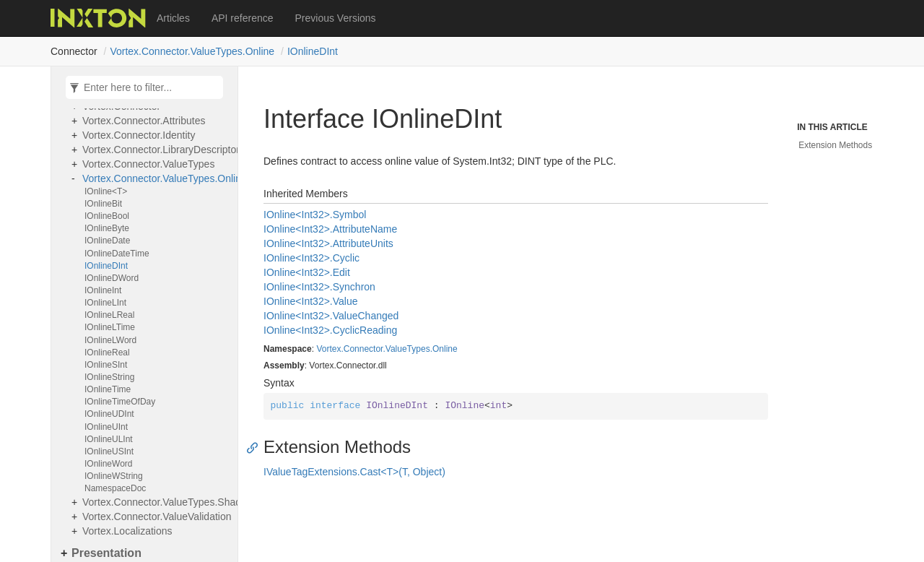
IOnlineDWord (112, 278)
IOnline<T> (106, 191)
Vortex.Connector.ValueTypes (148, 164)
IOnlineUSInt (109, 451)
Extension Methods (835, 145)
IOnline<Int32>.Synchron (319, 287)
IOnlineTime (108, 389)
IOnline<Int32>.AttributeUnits (328, 243)
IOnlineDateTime (117, 254)
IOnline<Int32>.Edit (307, 272)
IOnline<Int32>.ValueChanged (331, 316)
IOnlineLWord (110, 340)
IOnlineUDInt (109, 414)
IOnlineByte (107, 228)
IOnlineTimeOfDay (120, 402)
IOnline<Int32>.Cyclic (311, 258)
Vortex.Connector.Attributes (144, 121)
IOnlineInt (103, 290)
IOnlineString (109, 377)
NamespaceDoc (115, 488)
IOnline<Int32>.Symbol (315, 215)
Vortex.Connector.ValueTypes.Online (192, 51)
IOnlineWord (108, 464)
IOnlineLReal (109, 315)
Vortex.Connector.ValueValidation (156, 516)
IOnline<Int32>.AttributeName (330, 229)
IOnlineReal (107, 353)
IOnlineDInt (313, 51)
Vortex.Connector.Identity (139, 135)
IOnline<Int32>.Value (311, 301)
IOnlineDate (107, 241)
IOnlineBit (103, 204)
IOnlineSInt (106, 365)
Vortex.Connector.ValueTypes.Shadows (156, 502)
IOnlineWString (114, 476)
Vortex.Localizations (127, 531)
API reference (243, 18)
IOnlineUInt (106, 427)
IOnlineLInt (105, 303)
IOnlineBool (107, 216)
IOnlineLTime (110, 327)
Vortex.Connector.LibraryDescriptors (156, 150)
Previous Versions (336, 18)
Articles (173, 18)
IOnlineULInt (109, 439)
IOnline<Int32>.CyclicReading (330, 330)
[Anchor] (256, 447)
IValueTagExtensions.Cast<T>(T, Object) (354, 472)
